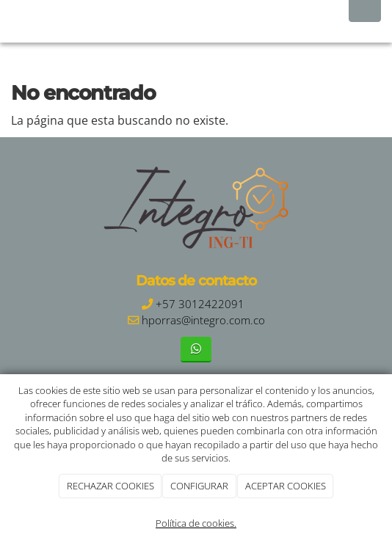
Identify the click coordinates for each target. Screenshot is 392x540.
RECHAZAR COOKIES (110, 486)
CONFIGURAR (199, 486)
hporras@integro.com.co (203, 320)
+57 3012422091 (200, 304)
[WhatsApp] (196, 350)
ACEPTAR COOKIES (286, 486)
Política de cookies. (196, 523)
